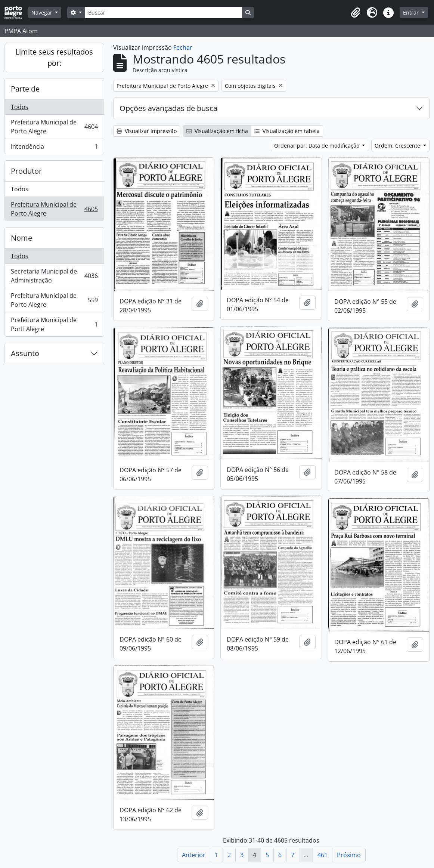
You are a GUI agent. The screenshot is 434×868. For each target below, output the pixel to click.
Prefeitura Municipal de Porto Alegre (54, 127)
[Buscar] (164, 13)
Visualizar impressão (147, 131)
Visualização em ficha (217, 131)
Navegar (43, 13)
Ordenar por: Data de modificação (317, 146)
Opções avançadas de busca (168, 108)
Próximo (349, 855)
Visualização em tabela (287, 131)
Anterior (194, 855)
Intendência (54, 148)
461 (323, 855)
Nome (21, 238)
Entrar (412, 13)
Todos (20, 107)
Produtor (26, 171)
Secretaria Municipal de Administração (54, 276)
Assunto (25, 353)
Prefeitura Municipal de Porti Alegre (54, 324)
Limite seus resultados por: (54, 57)
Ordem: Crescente (398, 146)
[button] (356, 13)
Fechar (183, 47)
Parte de (25, 89)
